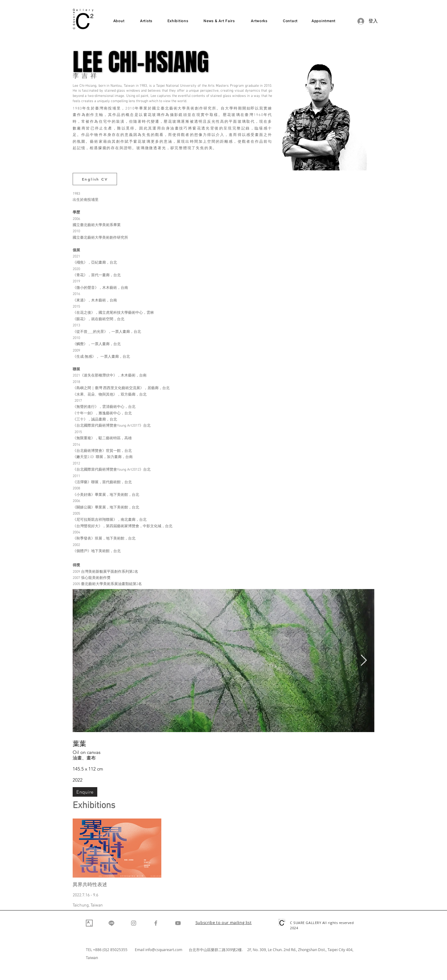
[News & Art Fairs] (219, 21)
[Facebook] (156, 923)
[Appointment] (324, 21)
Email (140, 950)
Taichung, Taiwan (88, 905)
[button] (224, 923)
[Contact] (290, 21)
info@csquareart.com (164, 950)
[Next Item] (364, 661)
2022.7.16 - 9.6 (85, 895)
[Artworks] (259, 21)
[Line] (111, 923)
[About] (119, 21)
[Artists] (146, 21)
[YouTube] (178, 923)
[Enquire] (85, 792)
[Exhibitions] (178, 21)
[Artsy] (89, 923)
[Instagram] (134, 923)
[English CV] (95, 179)
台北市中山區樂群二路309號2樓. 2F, (221, 950)
